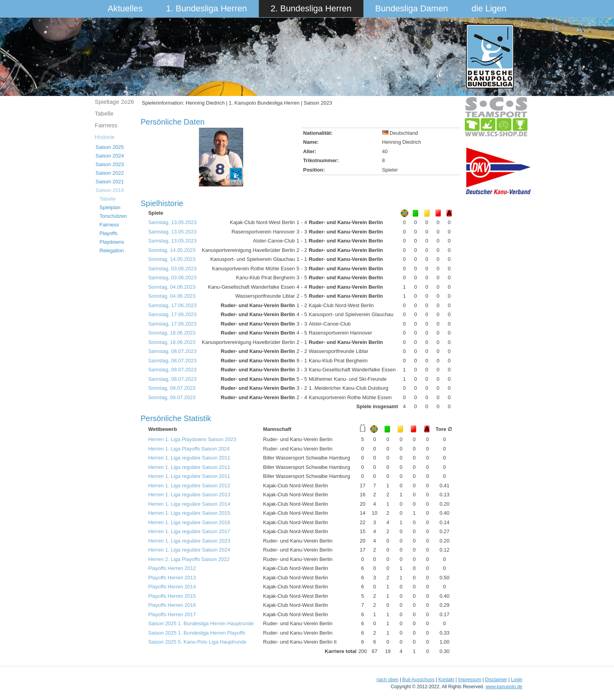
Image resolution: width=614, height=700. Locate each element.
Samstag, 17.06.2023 (172, 305)
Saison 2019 (110, 190)
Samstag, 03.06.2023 (172, 269)
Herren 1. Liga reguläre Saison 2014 (189, 504)
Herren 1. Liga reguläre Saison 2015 (189, 513)
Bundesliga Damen (412, 8)
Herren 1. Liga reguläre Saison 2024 (189, 550)
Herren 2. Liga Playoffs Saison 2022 (189, 559)
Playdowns (112, 242)
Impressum (470, 680)
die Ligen (489, 8)
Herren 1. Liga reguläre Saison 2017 (189, 531)
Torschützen (113, 216)
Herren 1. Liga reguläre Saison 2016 (189, 522)
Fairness (106, 125)
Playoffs (108, 233)
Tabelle (104, 113)
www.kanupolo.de (504, 687)
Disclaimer (496, 680)
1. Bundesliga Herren (207, 8)
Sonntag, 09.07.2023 (172, 388)
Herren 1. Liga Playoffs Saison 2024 (189, 449)
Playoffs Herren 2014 (172, 587)
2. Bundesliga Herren (311, 8)
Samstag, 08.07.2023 (172, 351)
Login (517, 680)
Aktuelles (125, 8)
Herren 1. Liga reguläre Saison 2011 (189, 458)
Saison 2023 (110, 164)
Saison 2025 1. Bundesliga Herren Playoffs (197, 633)
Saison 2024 (110, 156)
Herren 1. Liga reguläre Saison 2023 (189, 541)
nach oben (387, 680)
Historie (105, 137)
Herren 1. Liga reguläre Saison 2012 (189, 486)
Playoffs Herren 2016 (172, 605)
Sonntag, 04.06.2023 (172, 287)
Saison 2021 (110, 182)
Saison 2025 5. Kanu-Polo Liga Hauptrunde (197, 642)
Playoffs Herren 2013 (172, 578)
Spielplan (110, 207)
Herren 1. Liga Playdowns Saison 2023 (192, 439)
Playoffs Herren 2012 (172, 568)
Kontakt (446, 680)
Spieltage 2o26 (114, 102)
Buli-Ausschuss (418, 680)
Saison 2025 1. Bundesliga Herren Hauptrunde (201, 623)
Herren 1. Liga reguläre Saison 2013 (189, 495)
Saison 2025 (110, 147)
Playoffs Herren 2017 (172, 614)
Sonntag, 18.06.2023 (172, 333)
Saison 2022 (110, 173)
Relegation (112, 251)
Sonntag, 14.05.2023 (172, 250)
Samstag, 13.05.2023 (172, 222)
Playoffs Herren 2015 (172, 596)
